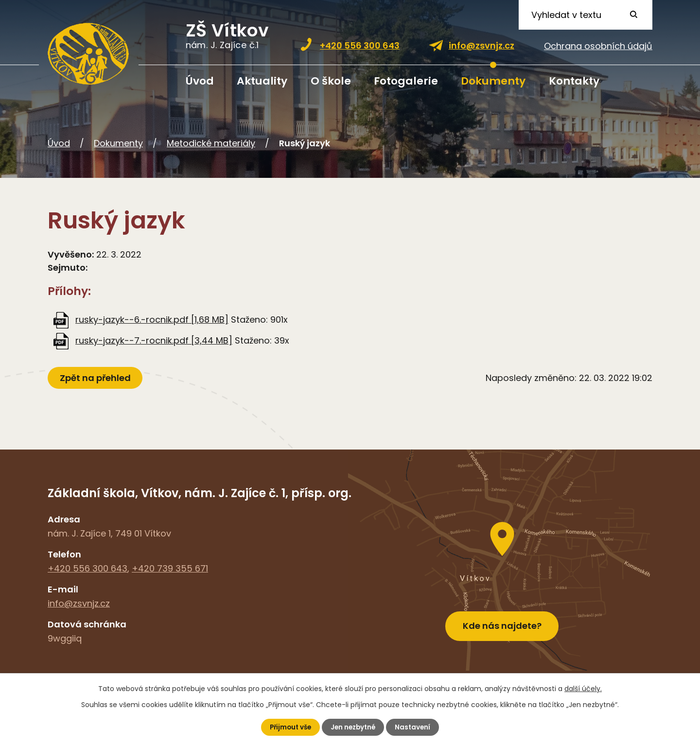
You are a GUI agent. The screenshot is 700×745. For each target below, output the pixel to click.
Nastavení (415, 727)
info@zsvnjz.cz (481, 45)
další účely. (583, 688)
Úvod (200, 81)
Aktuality (262, 81)
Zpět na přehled (96, 378)
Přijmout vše (289, 727)
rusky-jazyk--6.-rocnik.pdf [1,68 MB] (152, 320)
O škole (331, 81)
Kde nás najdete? (502, 623)
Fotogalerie (406, 81)
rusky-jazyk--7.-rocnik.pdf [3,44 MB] (154, 340)
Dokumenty (493, 81)
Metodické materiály (211, 143)
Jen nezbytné (354, 727)
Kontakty (574, 81)
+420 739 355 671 (170, 568)
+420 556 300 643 (360, 45)
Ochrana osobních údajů (598, 46)
